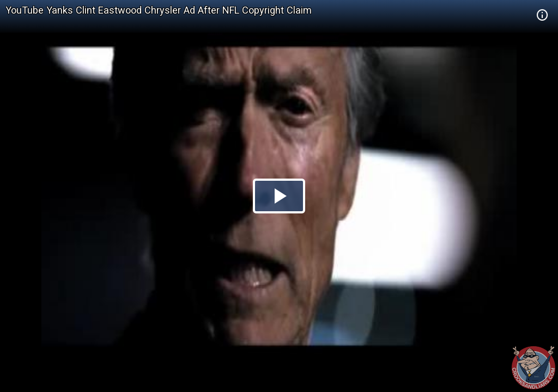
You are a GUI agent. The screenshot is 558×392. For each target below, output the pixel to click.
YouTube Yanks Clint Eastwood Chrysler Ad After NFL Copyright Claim (159, 10)
